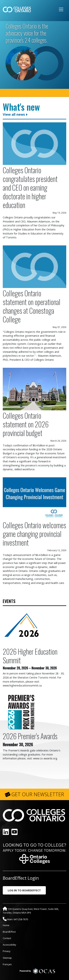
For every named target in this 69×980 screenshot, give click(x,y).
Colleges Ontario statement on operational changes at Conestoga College (32, 306)
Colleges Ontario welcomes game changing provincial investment (34, 534)
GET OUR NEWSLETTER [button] (38, 794)
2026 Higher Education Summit (30, 656)
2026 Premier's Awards (30, 736)
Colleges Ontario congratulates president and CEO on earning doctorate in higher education (30, 187)
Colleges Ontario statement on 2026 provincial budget (26, 424)
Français (7, 964)
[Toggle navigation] (61, 9)
